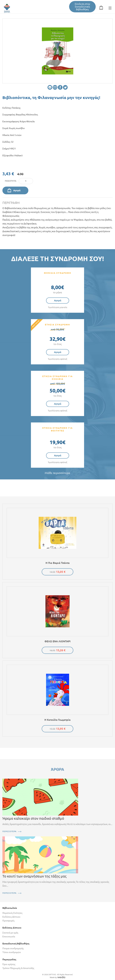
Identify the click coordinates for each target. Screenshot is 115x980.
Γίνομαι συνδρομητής (13, 948)
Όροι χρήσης (9, 964)
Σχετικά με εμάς (10, 933)
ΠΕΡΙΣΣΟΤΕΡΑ (9, 831)
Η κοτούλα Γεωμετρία (58, 720)
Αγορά (17, 190)
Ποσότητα (11, 181)
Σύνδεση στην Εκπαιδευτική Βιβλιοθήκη (82, 7)
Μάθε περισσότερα (58, 473)
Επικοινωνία (9, 937)
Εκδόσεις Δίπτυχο (11, 917)
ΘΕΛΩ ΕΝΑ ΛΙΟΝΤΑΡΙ (58, 641)
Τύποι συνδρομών (12, 952)
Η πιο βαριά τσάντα (58, 563)
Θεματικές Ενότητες (12, 913)
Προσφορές (8, 921)
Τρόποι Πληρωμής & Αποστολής (18, 968)
